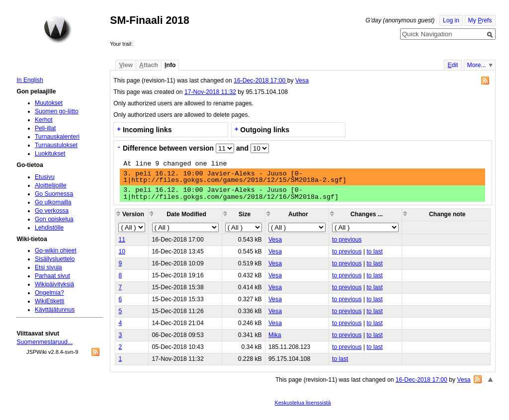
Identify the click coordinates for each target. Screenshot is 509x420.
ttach (149, 65)
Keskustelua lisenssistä (302, 403)
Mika (275, 335)
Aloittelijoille (51, 185)
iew (126, 65)
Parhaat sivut (52, 276)
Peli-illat (45, 128)
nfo (170, 65)
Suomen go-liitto (57, 111)
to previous (347, 240)
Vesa (302, 81)
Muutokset (49, 103)
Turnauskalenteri (57, 137)
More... (477, 65)
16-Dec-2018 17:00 (260, 81)
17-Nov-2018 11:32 (210, 92)
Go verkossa (52, 211)
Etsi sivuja (48, 267)
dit (453, 65)
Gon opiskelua (54, 219)
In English (30, 80)
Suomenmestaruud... (44, 342)
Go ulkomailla (53, 202)
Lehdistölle (49, 228)
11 (122, 240)
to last (374, 252)
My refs (480, 20)
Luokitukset (50, 154)
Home (58, 29)
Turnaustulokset (56, 145)
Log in (451, 20)
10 (122, 252)
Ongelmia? (49, 293)
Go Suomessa (54, 194)
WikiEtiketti (49, 301)
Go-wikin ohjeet (56, 251)
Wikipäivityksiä (54, 284)
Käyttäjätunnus (55, 310)
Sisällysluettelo (55, 259)
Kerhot (44, 120)
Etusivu (45, 177)
